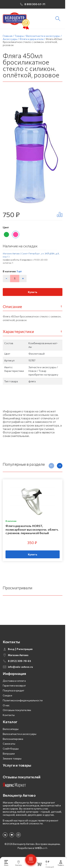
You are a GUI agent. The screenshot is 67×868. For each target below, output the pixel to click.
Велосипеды (11, 732)
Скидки (7, 699)
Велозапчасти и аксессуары (20, 737)
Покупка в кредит (14, 694)
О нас (6, 709)
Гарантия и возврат (14, 689)
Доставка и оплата (14, 684)
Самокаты (9, 747)
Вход (11, 652)
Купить (33, 295)
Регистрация (25, 652)
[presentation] (51, 469)
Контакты (9, 718)
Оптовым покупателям (17, 714)
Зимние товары (12, 762)
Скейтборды (11, 752)
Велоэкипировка (13, 742)
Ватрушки (9, 757)
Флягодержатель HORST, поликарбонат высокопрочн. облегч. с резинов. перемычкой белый (32, 533)
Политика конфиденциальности (23, 704)
